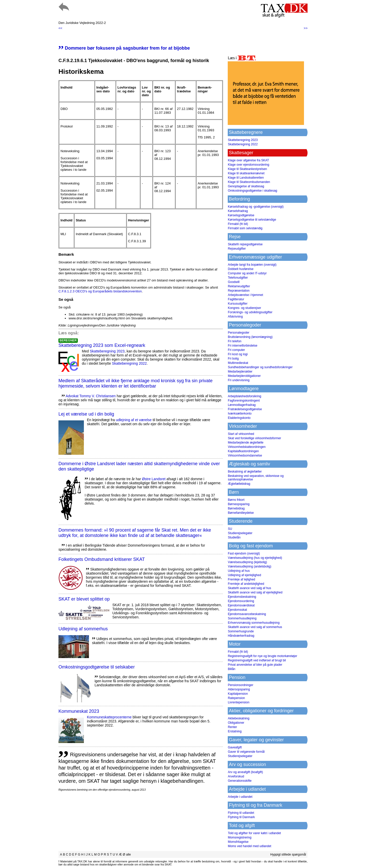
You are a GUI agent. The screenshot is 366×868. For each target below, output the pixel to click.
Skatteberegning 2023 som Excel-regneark (102, 345)
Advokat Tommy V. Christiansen (91, 396)
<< (60, 28)
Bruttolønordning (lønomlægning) (250, 337)
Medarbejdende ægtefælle (246, 443)
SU (230, 529)
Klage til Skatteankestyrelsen (247, 169)
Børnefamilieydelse (241, 513)
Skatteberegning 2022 (129, 363)
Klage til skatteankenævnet (246, 173)
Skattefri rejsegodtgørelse (245, 244)
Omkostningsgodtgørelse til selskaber (97, 667)
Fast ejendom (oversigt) (244, 553)
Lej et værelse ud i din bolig (86, 414)
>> (306, 28)
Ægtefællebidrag (239, 484)
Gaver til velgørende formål (246, 752)
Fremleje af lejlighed (241, 579)
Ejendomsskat (237, 610)
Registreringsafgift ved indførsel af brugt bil (257, 660)
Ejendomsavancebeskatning (247, 614)
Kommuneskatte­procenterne (109, 717)
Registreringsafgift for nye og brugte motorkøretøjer (262, 656)
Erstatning (235, 731)
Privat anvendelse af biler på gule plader (255, 665)
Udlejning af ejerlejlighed (244, 575)
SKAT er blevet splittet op (84, 599)
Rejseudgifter (237, 249)
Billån (231, 669)
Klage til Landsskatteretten (246, 178)
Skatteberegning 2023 (107, 351)
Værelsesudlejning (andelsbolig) (249, 566)
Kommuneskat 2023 (79, 711)
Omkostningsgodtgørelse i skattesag (252, 191)
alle (128, 855)
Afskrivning (235, 317)
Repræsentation (239, 291)
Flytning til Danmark (241, 817)
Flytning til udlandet (241, 813)
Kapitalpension (238, 694)
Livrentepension (239, 702)
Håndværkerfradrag (241, 636)
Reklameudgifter (239, 286)
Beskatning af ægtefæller (245, 472)
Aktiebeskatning (239, 718)
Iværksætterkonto (240, 414)
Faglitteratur (236, 299)
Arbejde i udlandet (240, 797)
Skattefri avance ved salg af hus (249, 588)
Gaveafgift (235, 747)
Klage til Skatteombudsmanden (249, 182)
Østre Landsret (154, 479)
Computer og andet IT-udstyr (247, 273)
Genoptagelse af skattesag (246, 186)
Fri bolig (233, 359)
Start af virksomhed (241, 434)
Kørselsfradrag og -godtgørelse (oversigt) (256, 207)
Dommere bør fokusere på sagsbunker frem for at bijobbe (124, 48)
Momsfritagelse (238, 842)
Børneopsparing (239, 504)
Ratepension (236, 698)
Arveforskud (236, 776)
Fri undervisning (239, 380)
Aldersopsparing (239, 689)
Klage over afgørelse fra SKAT (248, 160)
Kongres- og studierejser (244, 308)
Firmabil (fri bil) (238, 224)
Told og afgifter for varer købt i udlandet (254, 833)
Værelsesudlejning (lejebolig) (247, 562)
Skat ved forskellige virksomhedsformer (254, 438)
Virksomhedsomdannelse (245, 456)
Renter (232, 727)
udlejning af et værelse (134, 420)
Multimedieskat (238, 363)
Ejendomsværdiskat (241, 605)
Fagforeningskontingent (244, 401)
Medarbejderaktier (240, 372)
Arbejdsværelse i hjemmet (245, 295)
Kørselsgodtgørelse (241, 215)
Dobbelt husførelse (241, 269)
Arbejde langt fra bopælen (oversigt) (252, 265)
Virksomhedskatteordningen (247, 447)
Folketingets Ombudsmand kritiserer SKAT (102, 559)
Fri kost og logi (238, 354)
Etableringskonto (239, 418)
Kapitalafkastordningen (243, 451)
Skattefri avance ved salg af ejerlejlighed (255, 592)
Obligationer (236, 723)
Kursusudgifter (238, 304)
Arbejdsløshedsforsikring (244, 396)
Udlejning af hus (239, 571)
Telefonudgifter (238, 278)
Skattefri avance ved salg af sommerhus (255, 627)
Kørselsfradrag (238, 211)
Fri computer (236, 350)
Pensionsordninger (240, 685)
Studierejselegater (240, 533)
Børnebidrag (236, 508)
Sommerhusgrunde (241, 631)
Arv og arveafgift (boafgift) (245, 772)
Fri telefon (234, 341)
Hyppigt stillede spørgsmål (288, 855)
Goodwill (234, 282)
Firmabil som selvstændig (245, 228)
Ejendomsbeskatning (242, 597)
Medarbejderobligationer (244, 376)
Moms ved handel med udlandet (249, 846)
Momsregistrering (240, 837)
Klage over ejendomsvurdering (248, 165)
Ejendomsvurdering (241, 601)
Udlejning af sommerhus (83, 629)
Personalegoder (239, 333)
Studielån (234, 537)
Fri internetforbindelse (242, 346)
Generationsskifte (240, 781)
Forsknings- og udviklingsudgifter (250, 312)
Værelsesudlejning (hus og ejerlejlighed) (255, 558)
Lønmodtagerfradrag (242, 405)
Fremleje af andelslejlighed (246, 584)
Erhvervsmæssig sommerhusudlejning (254, 623)
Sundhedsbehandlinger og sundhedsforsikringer (260, 367)
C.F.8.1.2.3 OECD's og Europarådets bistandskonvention (100, 291)
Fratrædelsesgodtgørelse (245, 409)
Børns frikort (236, 500)
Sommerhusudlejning (242, 618)
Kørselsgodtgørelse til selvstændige (252, 220)
